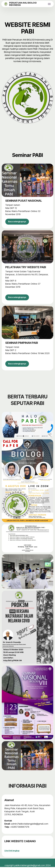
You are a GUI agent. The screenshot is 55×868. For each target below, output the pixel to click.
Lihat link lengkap (12, 852)
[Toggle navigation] (49, 4)
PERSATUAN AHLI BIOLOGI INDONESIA (23, 4)
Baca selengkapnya (18, 222)
